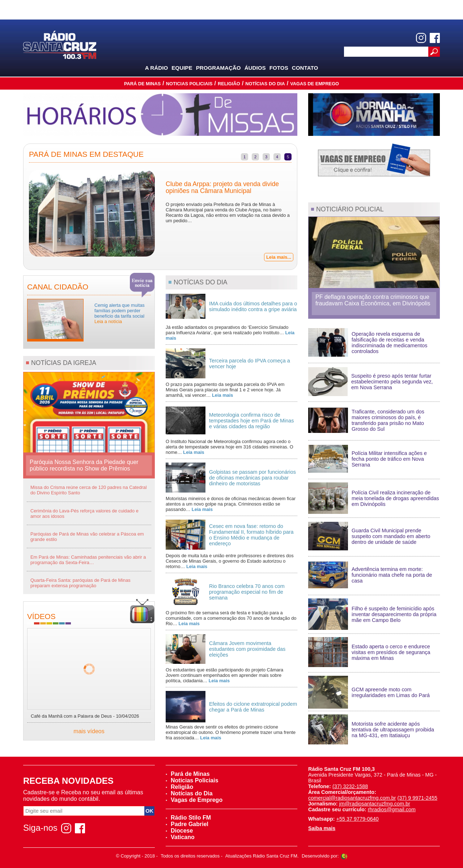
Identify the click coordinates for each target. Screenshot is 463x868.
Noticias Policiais (189, 84)
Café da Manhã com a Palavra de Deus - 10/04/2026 (85, 716)
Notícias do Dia (265, 84)
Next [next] (302, 214)
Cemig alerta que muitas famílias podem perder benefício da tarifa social (120, 313)
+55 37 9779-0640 (358, 819)
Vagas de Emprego (315, 84)
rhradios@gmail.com (392, 809)
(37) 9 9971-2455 (417, 798)
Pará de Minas (142, 84)
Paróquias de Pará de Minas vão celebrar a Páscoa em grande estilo (87, 537)
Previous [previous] (18, 214)
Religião (229, 84)
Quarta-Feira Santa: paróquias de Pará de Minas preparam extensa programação (80, 583)
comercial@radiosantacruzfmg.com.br (352, 798)
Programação (218, 68)
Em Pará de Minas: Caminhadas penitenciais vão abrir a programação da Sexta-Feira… (88, 560)
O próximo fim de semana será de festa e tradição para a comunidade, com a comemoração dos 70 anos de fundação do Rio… (231, 618)
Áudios (255, 68)
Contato (305, 68)
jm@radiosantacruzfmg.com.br (375, 804)
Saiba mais (322, 828)
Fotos (279, 68)
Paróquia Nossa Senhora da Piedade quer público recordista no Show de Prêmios (84, 465)
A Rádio (157, 68)
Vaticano (180, 837)
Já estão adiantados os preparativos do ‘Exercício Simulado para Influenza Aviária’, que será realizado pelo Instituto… (230, 333)
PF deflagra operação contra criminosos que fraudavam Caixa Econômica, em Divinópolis (373, 300)
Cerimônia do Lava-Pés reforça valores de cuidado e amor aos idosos (84, 514)
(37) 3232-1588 (350, 786)
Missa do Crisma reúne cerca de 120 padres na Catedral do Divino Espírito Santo (89, 490)
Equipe (182, 68)
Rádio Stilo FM (188, 818)
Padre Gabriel (187, 824)
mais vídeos (89, 731)
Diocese (179, 831)
